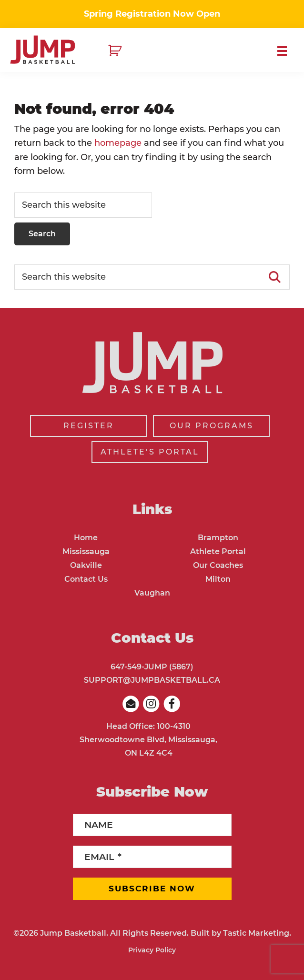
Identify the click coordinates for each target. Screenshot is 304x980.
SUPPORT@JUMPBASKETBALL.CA (152, 680)
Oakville (86, 565)
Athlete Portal (218, 551)
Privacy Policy (152, 950)
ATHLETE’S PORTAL (150, 452)
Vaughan (152, 593)
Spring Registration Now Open (152, 14)
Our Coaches (218, 565)
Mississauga (86, 551)
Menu (286, 51)
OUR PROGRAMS (212, 426)
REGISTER (89, 426)
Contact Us (86, 579)
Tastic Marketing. (257, 933)
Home (86, 538)
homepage (118, 143)
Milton (218, 579)
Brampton (218, 538)
